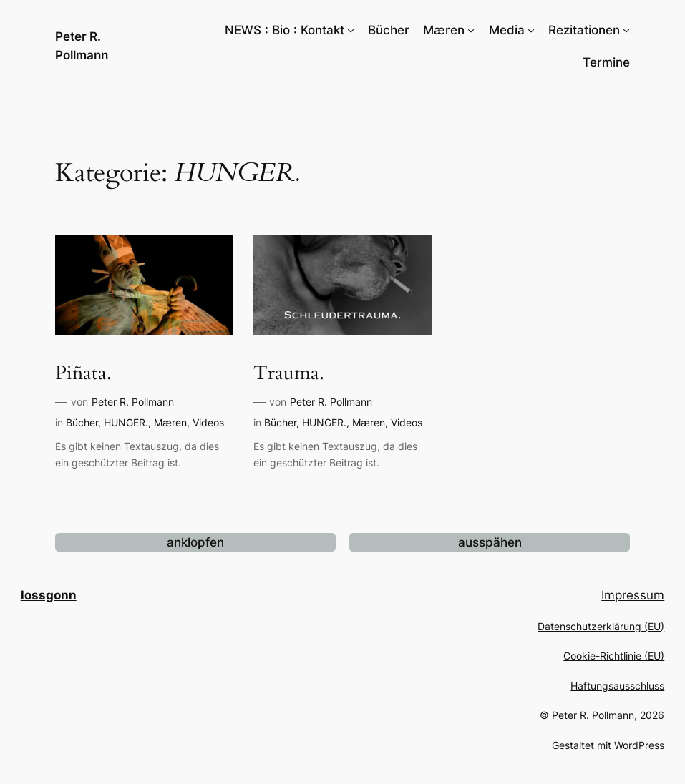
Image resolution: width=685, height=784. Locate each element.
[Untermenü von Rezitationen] (626, 30)
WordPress (639, 745)
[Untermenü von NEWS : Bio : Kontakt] (351, 30)
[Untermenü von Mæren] (471, 30)
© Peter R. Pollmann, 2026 (602, 715)
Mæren (170, 422)
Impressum (633, 595)
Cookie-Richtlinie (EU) (614, 656)
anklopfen (195, 542)
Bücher (82, 422)
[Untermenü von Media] (531, 30)
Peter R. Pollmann (133, 402)
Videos (208, 422)
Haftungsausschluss (617, 686)
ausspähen (490, 542)
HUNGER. (126, 422)
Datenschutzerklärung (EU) (601, 626)
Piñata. (83, 374)
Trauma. (289, 374)
